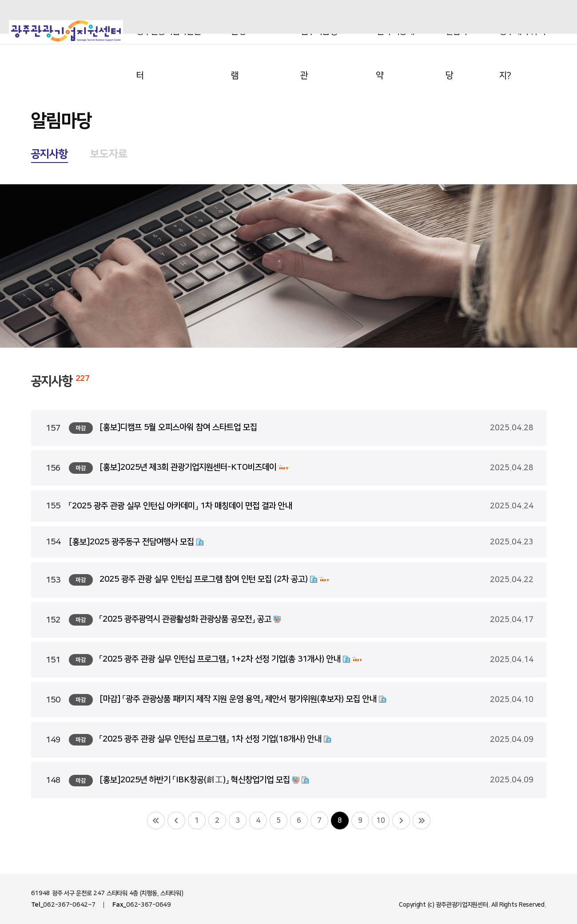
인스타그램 (517, 17)
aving (466, 17)
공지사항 (50, 154)
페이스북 (539, 17)
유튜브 (561, 17)
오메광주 (430, 17)
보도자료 (109, 154)
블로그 (495, 17)
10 (381, 821)
